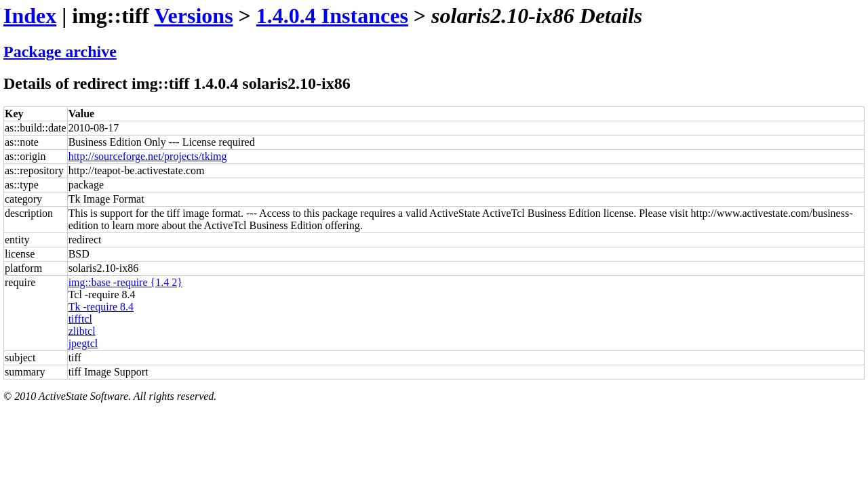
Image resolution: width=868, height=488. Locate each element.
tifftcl (80, 319)
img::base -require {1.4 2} (125, 282)
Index (30, 16)
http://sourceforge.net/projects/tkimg (148, 156)
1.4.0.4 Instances (332, 16)
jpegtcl (83, 343)
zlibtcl (82, 331)
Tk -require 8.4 (101, 307)
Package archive (60, 52)
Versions (193, 16)
